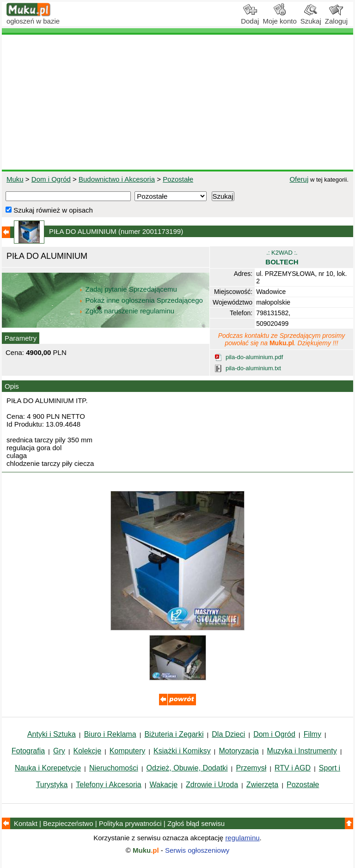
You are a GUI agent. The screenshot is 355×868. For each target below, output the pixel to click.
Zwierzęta (262, 785)
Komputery (127, 751)
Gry (59, 751)
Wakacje (164, 785)
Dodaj (250, 18)
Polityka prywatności (130, 823)
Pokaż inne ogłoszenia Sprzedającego (142, 300)
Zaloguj (336, 18)
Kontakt (26, 823)
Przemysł (251, 768)
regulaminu (242, 838)
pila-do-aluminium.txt (253, 368)
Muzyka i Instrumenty (302, 751)
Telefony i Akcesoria (108, 785)
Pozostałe (178, 179)
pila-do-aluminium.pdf (254, 357)
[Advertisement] (177, 102)
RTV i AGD (293, 768)
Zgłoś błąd (196, 823)
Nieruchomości (114, 768)
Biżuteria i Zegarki (174, 734)
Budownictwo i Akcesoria (117, 179)
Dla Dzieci (228, 734)
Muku (15, 179)
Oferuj (299, 179)
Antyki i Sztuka (52, 734)
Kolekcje (87, 751)
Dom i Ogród (51, 179)
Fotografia (28, 751)
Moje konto (279, 18)
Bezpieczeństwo (68, 823)
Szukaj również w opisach (49, 210)
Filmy (312, 734)
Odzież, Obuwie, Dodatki (187, 768)
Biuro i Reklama (110, 734)
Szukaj (311, 18)
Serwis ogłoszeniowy (197, 850)
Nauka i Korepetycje (48, 768)
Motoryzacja (239, 751)
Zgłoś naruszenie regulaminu (126, 311)
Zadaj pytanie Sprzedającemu (129, 289)
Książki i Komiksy (182, 751)
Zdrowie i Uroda (212, 785)
